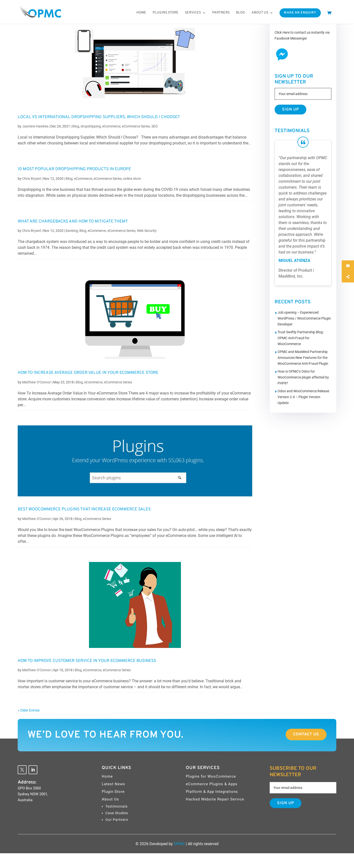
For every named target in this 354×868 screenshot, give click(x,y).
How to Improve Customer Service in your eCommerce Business (87, 661)
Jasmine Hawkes (35, 126)
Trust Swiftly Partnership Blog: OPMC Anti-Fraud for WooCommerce (301, 338)
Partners (221, 13)
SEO (155, 126)
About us (260, 13)
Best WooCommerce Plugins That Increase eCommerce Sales (84, 509)
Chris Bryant (32, 179)
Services (193, 13)
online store (132, 179)
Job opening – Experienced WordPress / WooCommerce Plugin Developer (304, 318)
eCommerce (111, 126)
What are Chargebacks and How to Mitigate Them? (73, 222)
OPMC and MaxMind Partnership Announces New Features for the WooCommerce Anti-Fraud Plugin (303, 358)
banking (72, 231)
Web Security (147, 231)
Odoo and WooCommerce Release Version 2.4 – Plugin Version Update (303, 397)
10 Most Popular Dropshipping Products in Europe (74, 169)
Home (141, 13)
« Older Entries (29, 710)
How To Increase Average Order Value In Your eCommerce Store (88, 373)
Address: (27, 782)
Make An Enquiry (300, 13)
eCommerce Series (136, 126)
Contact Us (306, 734)
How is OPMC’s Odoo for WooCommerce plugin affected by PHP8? (303, 377)
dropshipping (91, 126)
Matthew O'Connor (37, 382)
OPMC (179, 844)
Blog (241, 13)
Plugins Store (166, 13)
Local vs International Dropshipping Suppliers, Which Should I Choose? (99, 117)
